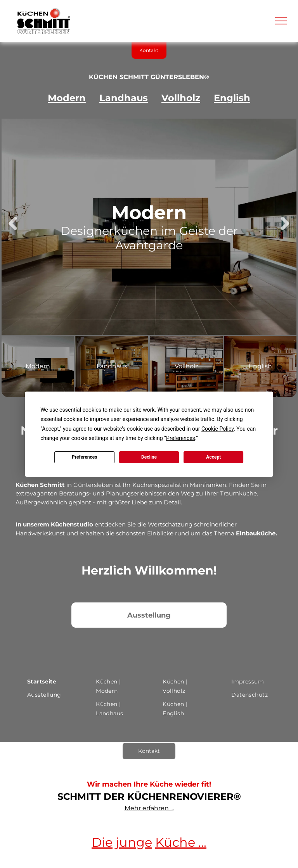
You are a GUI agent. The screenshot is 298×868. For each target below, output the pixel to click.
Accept (213, 457)
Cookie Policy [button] (217, 429)
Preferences (85, 457)
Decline (149, 457)
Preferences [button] (181, 438)
